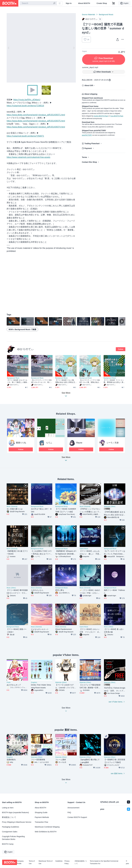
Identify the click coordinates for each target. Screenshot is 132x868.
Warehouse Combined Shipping (47, 827)
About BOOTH (84, 3)
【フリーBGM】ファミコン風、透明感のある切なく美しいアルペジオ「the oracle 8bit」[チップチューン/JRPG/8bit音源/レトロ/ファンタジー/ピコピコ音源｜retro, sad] (114, 381)
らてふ (49, 443)
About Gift (89, 85)
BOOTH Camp (8, 844)
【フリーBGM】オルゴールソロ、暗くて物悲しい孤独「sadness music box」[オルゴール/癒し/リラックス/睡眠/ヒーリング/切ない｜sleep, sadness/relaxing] (18, 381)
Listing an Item (8, 808)
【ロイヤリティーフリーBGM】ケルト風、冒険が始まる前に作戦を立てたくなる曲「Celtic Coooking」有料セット (90, 381)
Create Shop (102, 3)
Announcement (73, 808)
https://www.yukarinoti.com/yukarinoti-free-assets (28, 157)
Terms (84, 157)
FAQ (69, 812)
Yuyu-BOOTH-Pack (117, 116)
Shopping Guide (41, 812)
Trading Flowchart (92, 144)
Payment (88, 148)
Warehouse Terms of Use (46, 862)
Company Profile (20, 862)
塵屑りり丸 (21, 443)
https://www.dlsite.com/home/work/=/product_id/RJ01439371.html (36, 115)
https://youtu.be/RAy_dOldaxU (27, 100)
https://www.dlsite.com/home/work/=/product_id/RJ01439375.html (36, 121)
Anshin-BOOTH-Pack (101, 116)
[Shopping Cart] (114, 3)
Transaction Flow (41, 822)
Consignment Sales (10, 832)
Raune (79, 443)
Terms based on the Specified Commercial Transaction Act (104, 862)
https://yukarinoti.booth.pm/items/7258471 (25, 136)
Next (74, 48)
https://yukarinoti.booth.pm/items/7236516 (25, 106)
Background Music (106, 15)
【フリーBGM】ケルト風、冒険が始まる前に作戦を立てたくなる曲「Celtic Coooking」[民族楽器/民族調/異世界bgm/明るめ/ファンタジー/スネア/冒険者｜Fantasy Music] (66, 381)
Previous (9, 48)
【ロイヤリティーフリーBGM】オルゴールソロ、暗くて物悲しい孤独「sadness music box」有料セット (42, 381)
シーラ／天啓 (113, 443)
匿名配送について (9, 817)
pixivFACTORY (87, 135)
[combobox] (38, 3)
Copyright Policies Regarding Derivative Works (13, 838)
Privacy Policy (67, 862)
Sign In (69, 3)
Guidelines (59, 861)
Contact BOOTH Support (77, 817)
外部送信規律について (81, 862)
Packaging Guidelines (10, 827)
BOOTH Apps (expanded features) (15, 812)
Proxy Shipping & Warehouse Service (17, 822)
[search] (54, 3)
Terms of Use (32, 862)
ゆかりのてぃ (26, 349)
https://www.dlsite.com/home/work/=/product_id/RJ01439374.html (36, 127)
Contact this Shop (89, 162)
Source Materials (88, 15)
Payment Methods (42, 817)
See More (66, 459)
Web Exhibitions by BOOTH (46, 832)
